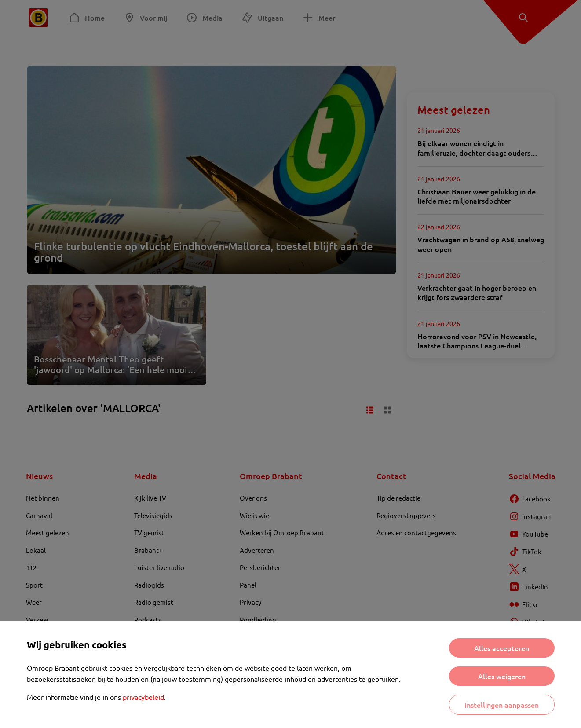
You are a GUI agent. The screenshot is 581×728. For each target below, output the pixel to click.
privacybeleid (143, 697)
